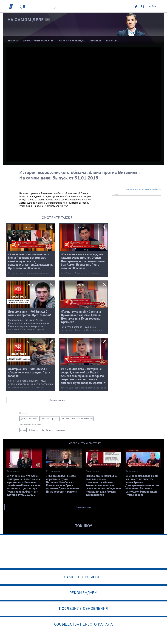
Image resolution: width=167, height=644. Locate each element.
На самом (26, 20)
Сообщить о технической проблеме (143, 189)
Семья (23, 430)
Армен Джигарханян (49, 419)
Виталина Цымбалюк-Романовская (77, 419)
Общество (34, 430)
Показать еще (57, 400)
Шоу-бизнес (47, 430)
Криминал (60, 430)
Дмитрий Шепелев (29, 419)
